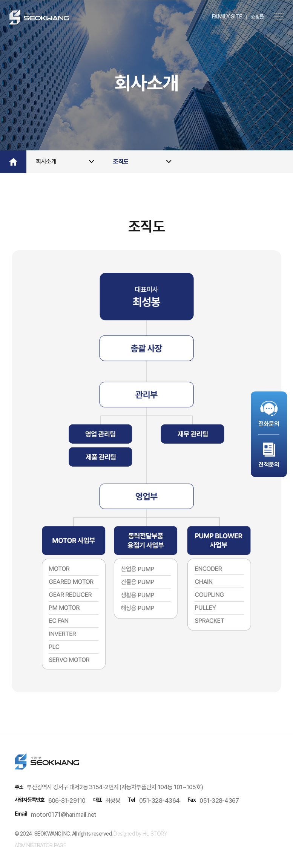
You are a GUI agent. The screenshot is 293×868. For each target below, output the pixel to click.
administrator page (40, 845)
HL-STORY (154, 834)
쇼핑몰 (257, 17)
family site (227, 17)
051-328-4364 (160, 801)
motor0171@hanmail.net (64, 815)
